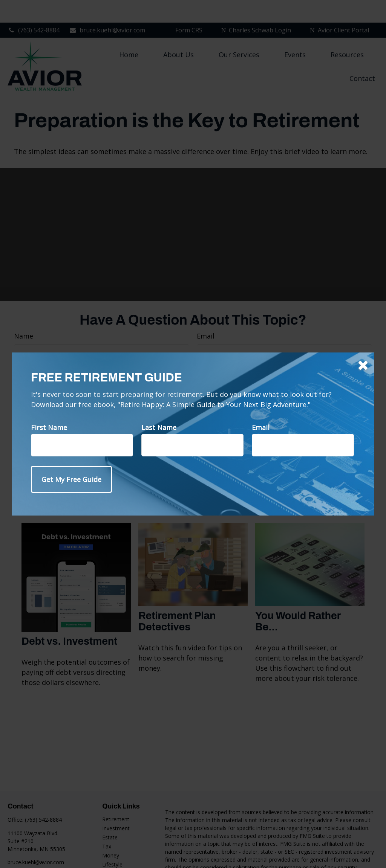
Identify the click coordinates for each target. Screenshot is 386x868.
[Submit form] (71, 479)
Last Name (159, 427)
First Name (49, 427)
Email (261, 427)
